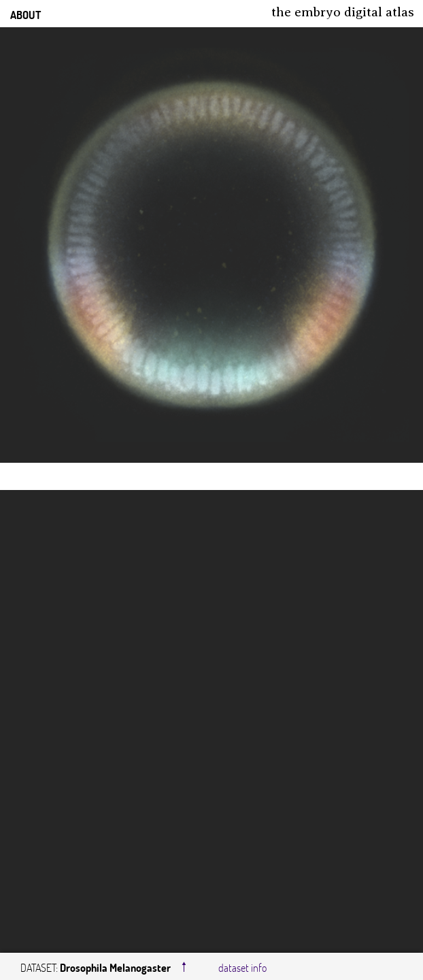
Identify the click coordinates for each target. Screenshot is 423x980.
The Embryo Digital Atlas (343, 12)
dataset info (242, 967)
